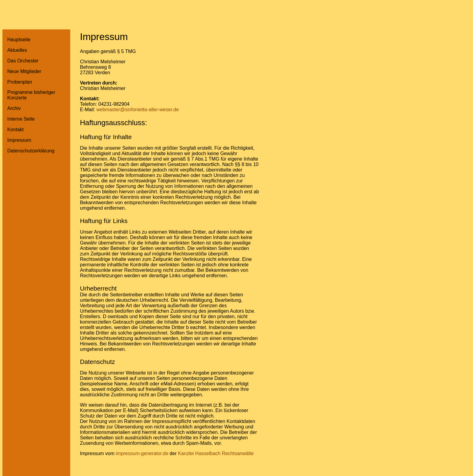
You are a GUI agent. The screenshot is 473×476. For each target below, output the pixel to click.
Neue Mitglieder (24, 71)
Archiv (14, 108)
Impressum (19, 140)
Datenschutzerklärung (31, 151)
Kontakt (15, 130)
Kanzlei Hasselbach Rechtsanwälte (216, 453)
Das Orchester (23, 61)
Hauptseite (19, 40)
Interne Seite (21, 119)
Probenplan (20, 82)
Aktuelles (17, 50)
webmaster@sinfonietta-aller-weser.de (137, 110)
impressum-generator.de (142, 453)
